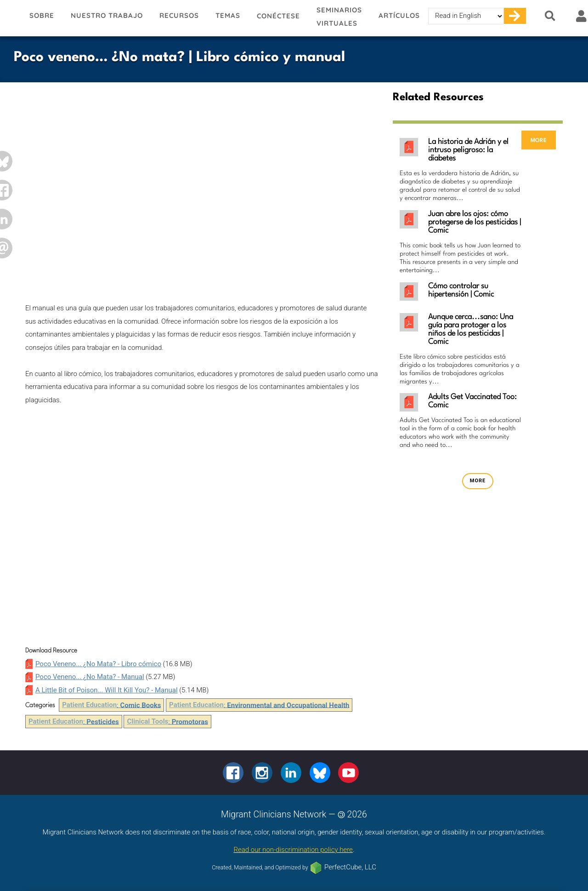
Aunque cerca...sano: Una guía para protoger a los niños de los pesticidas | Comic (471, 329)
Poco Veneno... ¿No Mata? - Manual (90, 677)
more (539, 140)
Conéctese (278, 16)
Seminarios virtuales (339, 17)
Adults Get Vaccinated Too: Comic (472, 401)
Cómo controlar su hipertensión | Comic (461, 290)
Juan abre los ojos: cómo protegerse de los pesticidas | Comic (475, 222)
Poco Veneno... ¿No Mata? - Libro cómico (98, 664)
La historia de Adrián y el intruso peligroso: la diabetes (468, 150)
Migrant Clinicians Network (11, 18)
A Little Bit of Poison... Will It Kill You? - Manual (107, 690)
